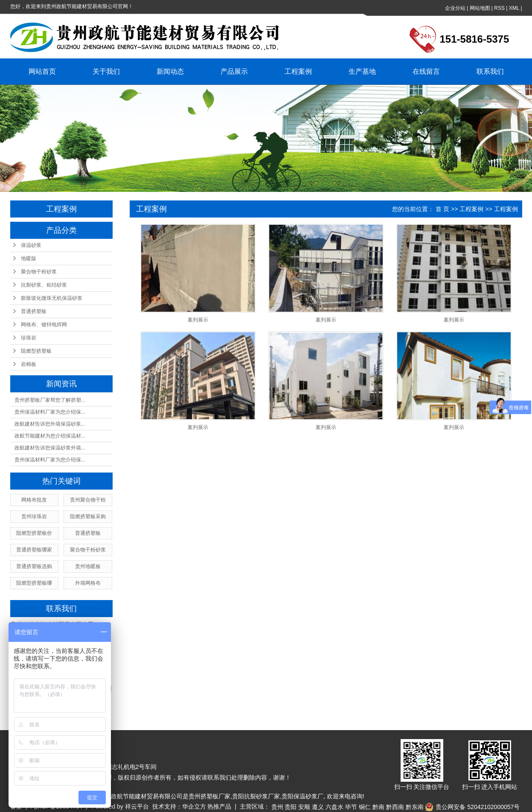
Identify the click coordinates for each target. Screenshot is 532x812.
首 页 (442, 209)
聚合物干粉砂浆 (39, 272)
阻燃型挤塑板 (36, 351)
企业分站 (455, 8)
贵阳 (291, 807)
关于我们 (106, 71)
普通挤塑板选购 (34, 566)
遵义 (318, 807)
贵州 (277, 807)
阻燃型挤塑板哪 (34, 583)
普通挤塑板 (34, 311)
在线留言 (426, 71)
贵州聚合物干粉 (88, 500)
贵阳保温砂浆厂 (302, 796)
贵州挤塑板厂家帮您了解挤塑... (50, 400)
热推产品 (219, 806)
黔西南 (395, 807)
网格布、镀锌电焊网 (44, 325)
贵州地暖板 (88, 566)
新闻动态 (170, 71)
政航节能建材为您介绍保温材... (50, 436)
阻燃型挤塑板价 (34, 533)
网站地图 (480, 8)
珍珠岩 (29, 338)
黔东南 (415, 807)
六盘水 (334, 807)
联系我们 (490, 71)
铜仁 (365, 807)
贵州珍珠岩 (34, 516)
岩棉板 (29, 364)
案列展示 (198, 320)
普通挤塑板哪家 (34, 550)
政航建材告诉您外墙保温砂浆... (50, 424)
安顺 (304, 807)
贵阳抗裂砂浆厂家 (256, 796)
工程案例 (298, 71)
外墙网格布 (88, 583)
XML (514, 8)
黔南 (378, 807)
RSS (499, 8)
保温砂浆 (31, 245)
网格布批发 (34, 500)
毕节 (351, 807)
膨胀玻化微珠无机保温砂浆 (52, 298)
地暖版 (29, 258)
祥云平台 (137, 806)
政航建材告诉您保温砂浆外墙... (50, 448)
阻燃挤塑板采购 (88, 516)
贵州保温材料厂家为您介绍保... (50, 412)
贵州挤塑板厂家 (209, 796)
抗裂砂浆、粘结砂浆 (44, 285)
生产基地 (362, 71)
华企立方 (194, 806)
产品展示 (234, 71)
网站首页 (42, 71)
